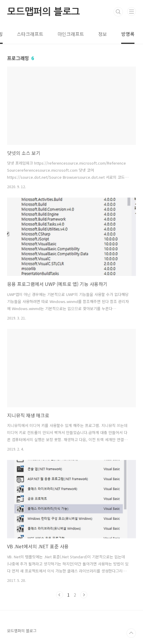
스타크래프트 (30, 34)
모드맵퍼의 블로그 (43, 12)
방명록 (128, 34)
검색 (118, 12)
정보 (103, 34)
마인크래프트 (71, 34)
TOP (131, 633)
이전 (60, 595)
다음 (84, 595)
